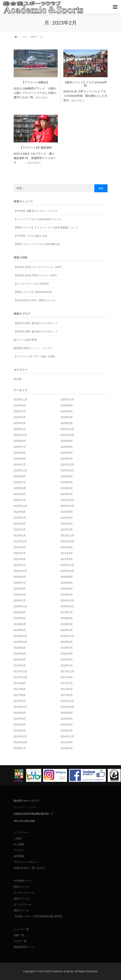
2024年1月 (20, 465)
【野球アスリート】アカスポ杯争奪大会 (37, 244)
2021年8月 (67, 547)
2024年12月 (67, 429)
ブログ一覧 (20, 941)
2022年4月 (67, 524)
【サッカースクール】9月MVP (31, 284)
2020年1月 (20, 600)
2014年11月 (67, 736)
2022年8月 (67, 512)
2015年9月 (67, 713)
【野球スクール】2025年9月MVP (33, 292)
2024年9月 (20, 441)
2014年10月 (21, 742)
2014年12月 (21, 736)
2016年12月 (67, 701)
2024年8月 (67, 441)
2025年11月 (21, 399)
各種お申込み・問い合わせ (29, 868)
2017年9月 (67, 677)
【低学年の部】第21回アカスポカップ (36, 323)
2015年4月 (20, 725)
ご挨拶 (17, 838)
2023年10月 (67, 470)
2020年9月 (20, 577)
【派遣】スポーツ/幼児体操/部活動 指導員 (38, 916)
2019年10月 (67, 606)
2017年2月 (67, 695)
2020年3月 (20, 595)
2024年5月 (20, 453)
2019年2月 (20, 630)
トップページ (21, 832)
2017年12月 (21, 671)
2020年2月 (67, 595)
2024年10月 (67, 435)
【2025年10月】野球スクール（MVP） (36, 275)
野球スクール (21, 887)
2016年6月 (20, 713)
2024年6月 (67, 447)
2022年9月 (20, 512)
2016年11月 (21, 707)
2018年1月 (67, 665)
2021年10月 (67, 541)
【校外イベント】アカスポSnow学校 (85, 84)
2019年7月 (67, 612)
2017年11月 (67, 671)
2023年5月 (20, 488)
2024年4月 (67, 453)
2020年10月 (67, 571)
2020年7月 (20, 583)
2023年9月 (20, 476)
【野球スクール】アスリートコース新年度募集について (46, 228)
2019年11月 (21, 606)
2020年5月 (20, 589)
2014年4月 (67, 748)
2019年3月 (67, 624)
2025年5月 (20, 417)
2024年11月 (21, 435)
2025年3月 (20, 423)
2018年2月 (20, 665)
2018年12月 (21, 636)
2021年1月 (20, 565)
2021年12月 (67, 535)
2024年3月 (20, 459)
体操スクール (21, 899)
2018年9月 (67, 642)
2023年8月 (67, 476)
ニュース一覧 (21, 929)
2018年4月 (20, 660)
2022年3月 (20, 530)
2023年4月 (67, 488)
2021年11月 (21, 541)
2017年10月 (21, 677)
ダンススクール (23, 904)
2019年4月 (20, 624)
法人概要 (19, 844)
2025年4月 (67, 417)
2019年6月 (20, 618)
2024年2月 (67, 459)
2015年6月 (67, 719)
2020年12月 (67, 565)
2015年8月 (20, 719)
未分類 (17, 379)
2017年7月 (67, 683)
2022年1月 (20, 535)
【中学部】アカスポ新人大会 (30, 236)
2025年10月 (67, 399)
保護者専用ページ (24, 947)
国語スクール (21, 910)
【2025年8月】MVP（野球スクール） (35, 300)
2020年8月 (67, 577)
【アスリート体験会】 (36, 82)
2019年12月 (67, 600)
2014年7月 (20, 748)
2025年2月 (67, 423)
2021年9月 (20, 547)
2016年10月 (67, 707)
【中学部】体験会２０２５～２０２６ (36, 211)
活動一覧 (19, 935)
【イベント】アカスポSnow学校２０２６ (37, 219)
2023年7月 (20, 482)
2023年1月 (20, 500)
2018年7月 (67, 648)
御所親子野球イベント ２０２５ (33, 348)
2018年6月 (20, 654)
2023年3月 (20, 494)
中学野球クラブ (23, 881)
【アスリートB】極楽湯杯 (36, 147)
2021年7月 (20, 553)
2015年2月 (20, 730)
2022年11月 (21, 506)
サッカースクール (24, 893)
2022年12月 (67, 500)
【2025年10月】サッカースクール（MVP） (39, 267)
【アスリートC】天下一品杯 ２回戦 (34, 356)
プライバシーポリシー (27, 862)
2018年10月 (21, 642)
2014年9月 (67, 742)
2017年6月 (20, 689)
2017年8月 (20, 683)
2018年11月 (67, 636)
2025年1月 (20, 429)
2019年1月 (67, 630)
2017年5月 (67, 689)
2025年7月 (20, 411)
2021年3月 (67, 559)
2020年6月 (67, 583)
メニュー (115, 7)
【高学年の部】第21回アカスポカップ (36, 332)
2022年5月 (20, 524)
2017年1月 (20, 701)
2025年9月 (20, 405)
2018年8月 (20, 648)
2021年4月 (20, 559)
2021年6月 (67, 553)
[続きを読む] (42, 98)
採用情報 (19, 856)
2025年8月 (67, 405)
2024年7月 (20, 447)
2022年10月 (67, 506)
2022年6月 (67, 518)
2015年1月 (67, 730)
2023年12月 (67, 465)
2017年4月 (20, 695)
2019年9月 (20, 612)
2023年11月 (21, 470)
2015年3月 (67, 725)
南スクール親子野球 (25, 340)
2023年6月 (67, 482)
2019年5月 (67, 618)
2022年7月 (20, 518)
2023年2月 (67, 494)
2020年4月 (67, 589)
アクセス (19, 850)
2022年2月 (67, 530)
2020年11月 (21, 571)
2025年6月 (67, 411)
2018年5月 (67, 654)
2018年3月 (67, 660)
